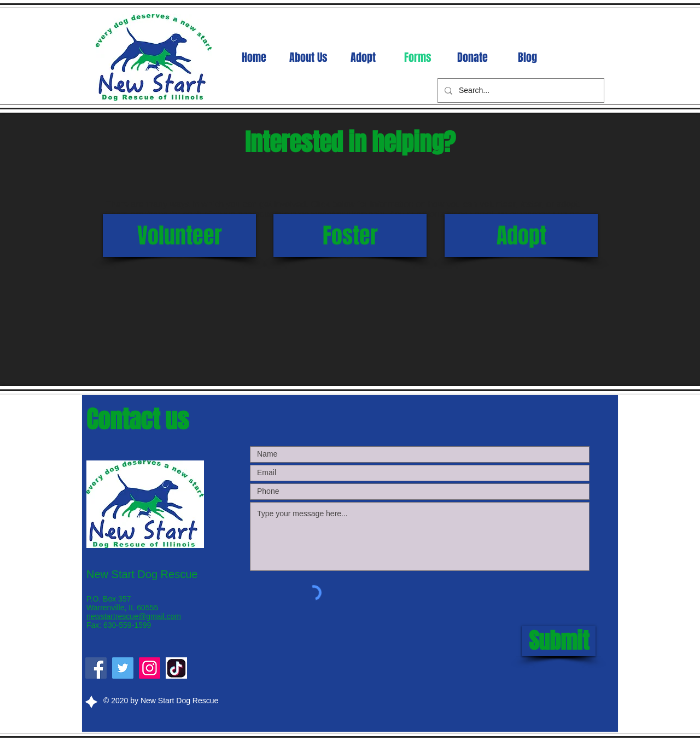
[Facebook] (96, 668)
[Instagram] (150, 668)
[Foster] (350, 235)
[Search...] (520, 91)
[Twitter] (123, 668)
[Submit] (559, 641)
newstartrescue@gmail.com (134, 616)
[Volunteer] (179, 235)
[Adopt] (521, 235)
